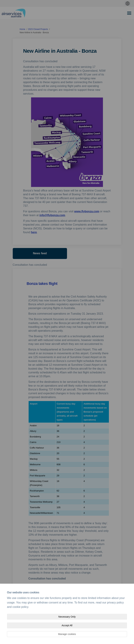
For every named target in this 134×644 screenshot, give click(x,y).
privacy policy (115, 603)
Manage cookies (67, 634)
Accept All (67, 625)
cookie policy (20, 607)
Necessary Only (67, 617)
